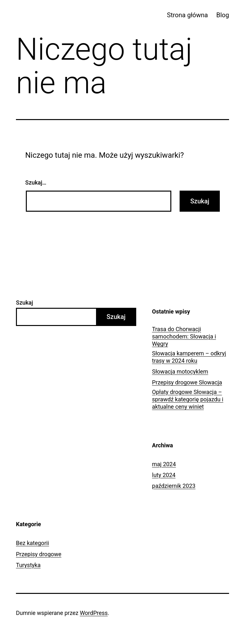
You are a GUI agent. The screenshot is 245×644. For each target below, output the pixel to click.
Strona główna (187, 15)
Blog (223, 15)
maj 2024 (164, 464)
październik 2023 (174, 486)
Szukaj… (36, 182)
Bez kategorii (33, 543)
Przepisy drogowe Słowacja (187, 382)
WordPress (94, 613)
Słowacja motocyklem (180, 371)
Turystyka (28, 565)
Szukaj (25, 303)
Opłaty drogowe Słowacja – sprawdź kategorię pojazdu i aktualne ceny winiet (188, 399)
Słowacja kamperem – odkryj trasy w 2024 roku (189, 357)
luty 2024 (164, 475)
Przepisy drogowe (39, 554)
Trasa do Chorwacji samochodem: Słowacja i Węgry (184, 337)
